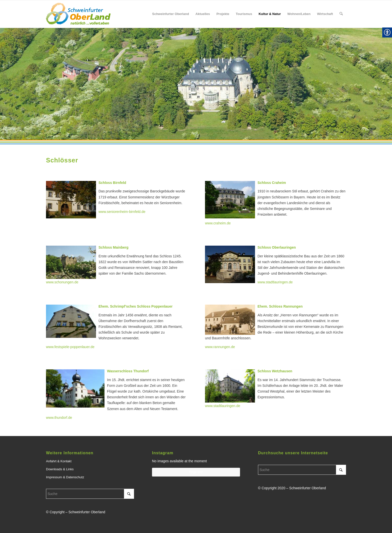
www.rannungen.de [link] (220, 347)
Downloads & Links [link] (60, 469)
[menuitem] (170, 14)
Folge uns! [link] (196, 472)
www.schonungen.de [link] (62, 282)
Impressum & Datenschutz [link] (65, 477)
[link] (78, 14)
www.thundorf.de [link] (59, 418)
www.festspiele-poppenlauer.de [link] (70, 347)
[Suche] (90, 494)
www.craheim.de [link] (218, 223)
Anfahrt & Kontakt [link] (59, 461)
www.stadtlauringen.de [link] (223, 406)
